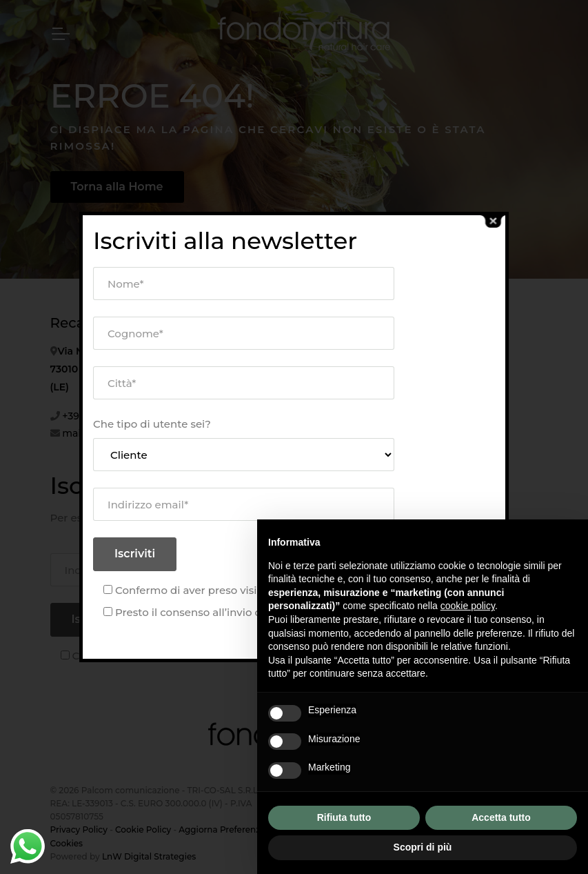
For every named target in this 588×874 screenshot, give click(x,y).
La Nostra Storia (261, 394)
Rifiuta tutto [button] (344, 817)
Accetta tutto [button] (501, 817)
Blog (401, 334)
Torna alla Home (117, 187)
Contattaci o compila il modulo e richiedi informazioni (447, 373)
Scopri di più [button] (423, 847)
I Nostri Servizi (256, 416)
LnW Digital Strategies (149, 856)
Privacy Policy (79, 830)
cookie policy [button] (468, 606)
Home (235, 351)
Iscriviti (92, 619)
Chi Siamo (246, 373)
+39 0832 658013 (102, 416)
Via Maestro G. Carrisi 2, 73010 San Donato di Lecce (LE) (116, 369)
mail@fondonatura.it (113, 433)
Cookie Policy (143, 830)
